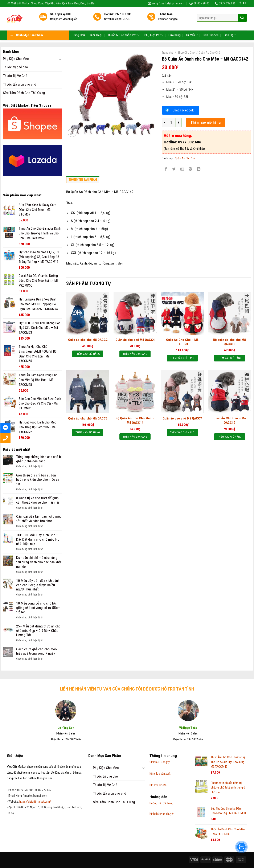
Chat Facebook (183, 110)
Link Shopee (211, 25)
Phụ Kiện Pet (154, 25)
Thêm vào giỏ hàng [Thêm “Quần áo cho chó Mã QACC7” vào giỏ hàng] (182, 432)
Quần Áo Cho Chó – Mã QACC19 (230, 420)
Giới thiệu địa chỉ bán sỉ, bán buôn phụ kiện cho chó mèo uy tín (38, 480)
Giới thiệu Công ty (160, 762)
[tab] (83, 181)
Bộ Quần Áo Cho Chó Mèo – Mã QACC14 (135, 420)
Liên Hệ (230, 25)
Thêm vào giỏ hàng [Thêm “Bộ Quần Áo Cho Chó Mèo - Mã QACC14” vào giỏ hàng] (135, 437)
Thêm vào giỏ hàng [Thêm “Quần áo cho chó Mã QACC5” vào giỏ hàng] (88, 432)
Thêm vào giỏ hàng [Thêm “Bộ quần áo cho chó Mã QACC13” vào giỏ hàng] (229, 358)
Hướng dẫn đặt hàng (161, 803)
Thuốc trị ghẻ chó (15, 67)
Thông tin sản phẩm (83, 180)
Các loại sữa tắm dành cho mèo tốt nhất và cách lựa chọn (39, 519)
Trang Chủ (79, 25)
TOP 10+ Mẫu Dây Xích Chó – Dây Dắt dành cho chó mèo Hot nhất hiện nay (38, 539)
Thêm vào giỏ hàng (206, 122)
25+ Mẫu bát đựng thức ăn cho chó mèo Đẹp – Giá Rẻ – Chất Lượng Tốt (38, 630)
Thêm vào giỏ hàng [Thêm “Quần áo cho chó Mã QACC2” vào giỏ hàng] (88, 354)
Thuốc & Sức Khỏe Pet (123, 25)
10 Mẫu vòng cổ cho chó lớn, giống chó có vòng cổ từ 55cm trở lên (38, 608)
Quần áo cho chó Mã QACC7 (182, 418)
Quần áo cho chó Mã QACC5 (88, 418)
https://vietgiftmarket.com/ (35, 802)
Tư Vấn (192, 25)
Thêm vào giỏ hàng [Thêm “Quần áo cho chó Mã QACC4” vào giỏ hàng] (135, 354)
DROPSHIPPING (158, 785)
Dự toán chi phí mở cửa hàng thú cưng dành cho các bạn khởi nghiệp (39, 562)
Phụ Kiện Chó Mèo (16, 59)
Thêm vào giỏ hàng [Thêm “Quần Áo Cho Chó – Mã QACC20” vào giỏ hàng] (182, 358)
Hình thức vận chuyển (162, 814)
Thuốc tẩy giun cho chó (20, 84)
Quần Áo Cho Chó (210, 53)
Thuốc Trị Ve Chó (15, 76)
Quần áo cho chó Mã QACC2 (88, 340)
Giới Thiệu (96, 25)
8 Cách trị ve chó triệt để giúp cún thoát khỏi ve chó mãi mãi (38, 500)
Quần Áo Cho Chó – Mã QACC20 (182, 342)
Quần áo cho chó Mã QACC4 (135, 340)
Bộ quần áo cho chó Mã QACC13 (230, 342)
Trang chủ (168, 53)
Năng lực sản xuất (160, 774)
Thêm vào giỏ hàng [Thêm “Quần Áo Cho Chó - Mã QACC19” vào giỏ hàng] (229, 437)
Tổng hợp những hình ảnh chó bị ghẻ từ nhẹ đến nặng (39, 459)
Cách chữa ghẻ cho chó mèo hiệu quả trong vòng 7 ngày (36, 651)
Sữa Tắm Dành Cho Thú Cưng (24, 93)
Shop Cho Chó (186, 53)
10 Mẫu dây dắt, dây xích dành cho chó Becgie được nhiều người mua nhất (38, 585)
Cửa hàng (175, 25)
